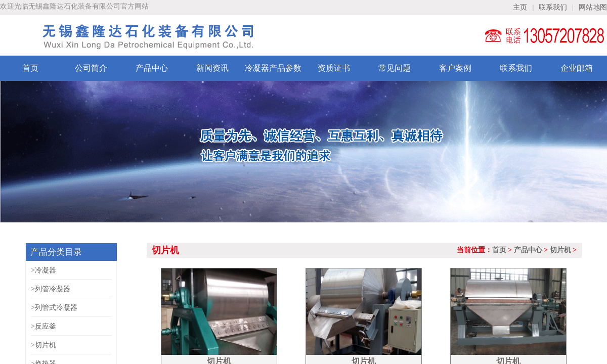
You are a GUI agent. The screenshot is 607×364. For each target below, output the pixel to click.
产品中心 (528, 250)
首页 (499, 250)
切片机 (560, 250)
